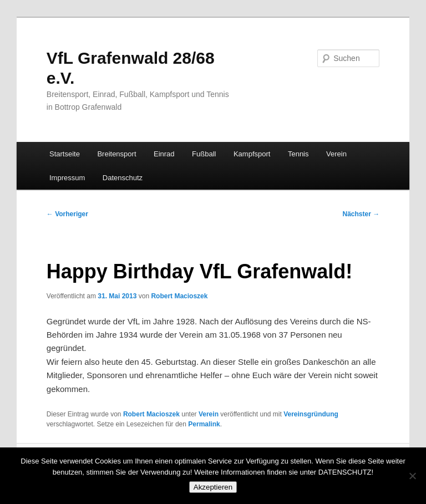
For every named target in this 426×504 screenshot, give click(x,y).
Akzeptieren (213, 487)
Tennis (298, 154)
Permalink (204, 424)
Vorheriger (67, 214)
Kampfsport (252, 154)
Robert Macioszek (179, 296)
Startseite (65, 154)
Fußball (204, 154)
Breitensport (116, 154)
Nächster (361, 214)
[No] (412, 476)
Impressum (67, 178)
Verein (336, 154)
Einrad (164, 154)
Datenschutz (123, 178)
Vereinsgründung (311, 414)
